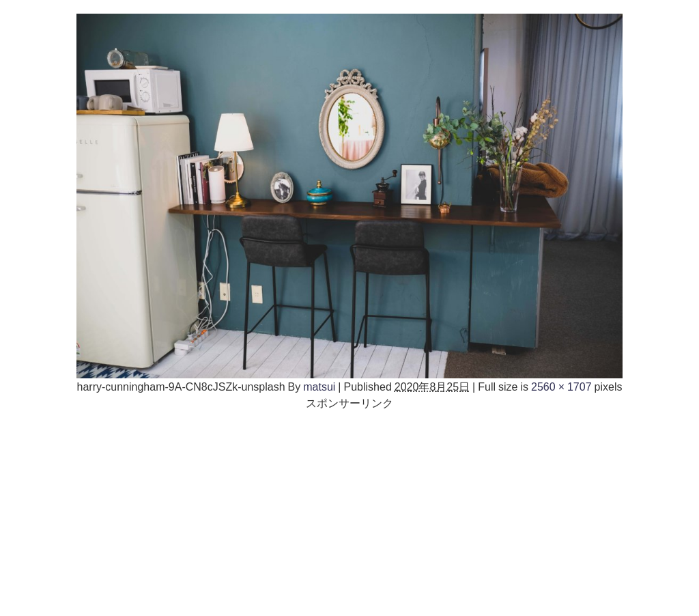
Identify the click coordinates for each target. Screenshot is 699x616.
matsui (319, 387)
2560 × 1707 (561, 387)
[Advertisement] (349, 507)
